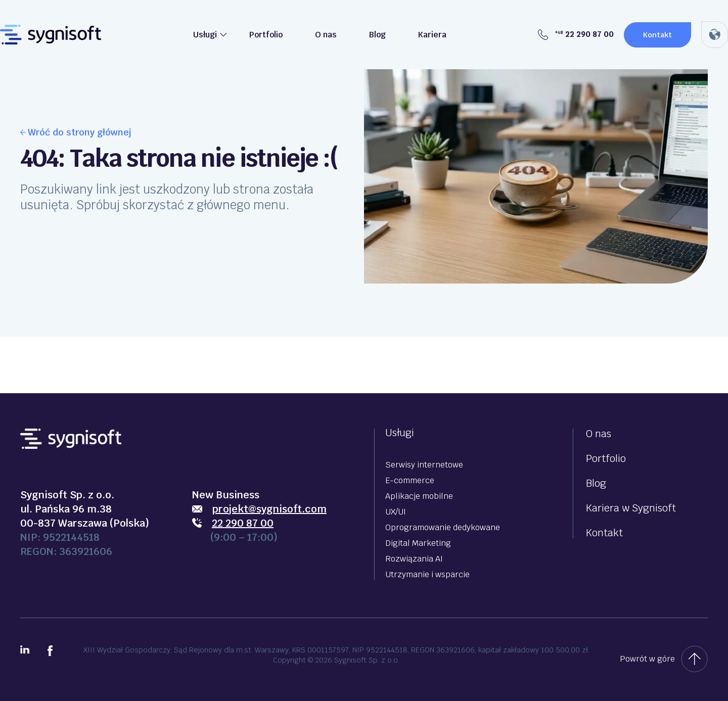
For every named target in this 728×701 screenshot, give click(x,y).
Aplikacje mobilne (419, 496)
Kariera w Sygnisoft (631, 508)
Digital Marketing (418, 543)
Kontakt (657, 35)
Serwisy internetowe (424, 465)
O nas (326, 35)
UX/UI (396, 512)
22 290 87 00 (576, 34)
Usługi (205, 35)
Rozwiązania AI (414, 559)
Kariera (432, 35)
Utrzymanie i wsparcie (427, 574)
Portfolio (266, 35)
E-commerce (410, 480)
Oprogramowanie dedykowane (443, 527)
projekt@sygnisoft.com (269, 509)
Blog (377, 35)
